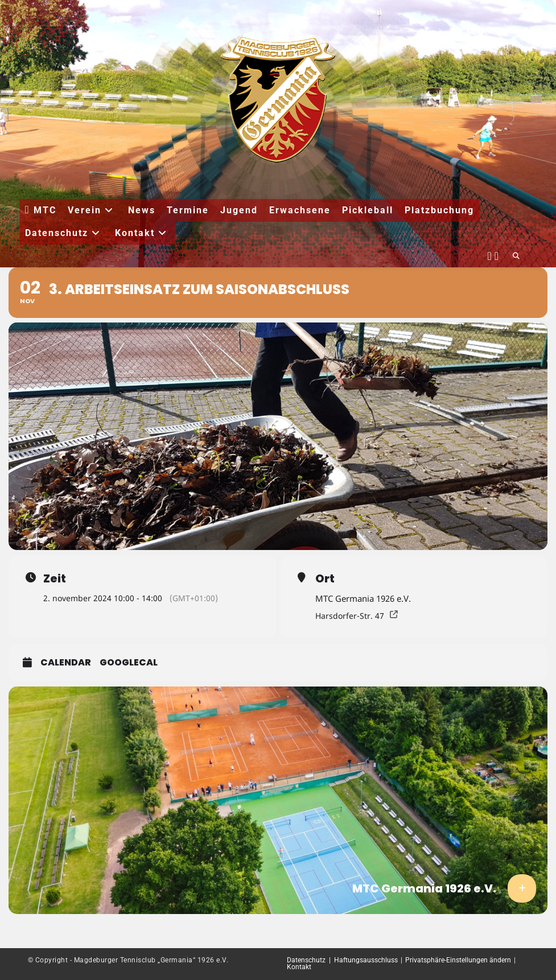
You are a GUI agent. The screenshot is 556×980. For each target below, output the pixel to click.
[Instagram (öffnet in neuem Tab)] (497, 254)
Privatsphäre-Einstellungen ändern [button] (458, 960)
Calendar (66, 663)
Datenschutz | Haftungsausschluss (342, 960)
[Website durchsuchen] (516, 257)
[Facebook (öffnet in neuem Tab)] (490, 254)
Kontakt (299, 967)
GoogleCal (129, 663)
